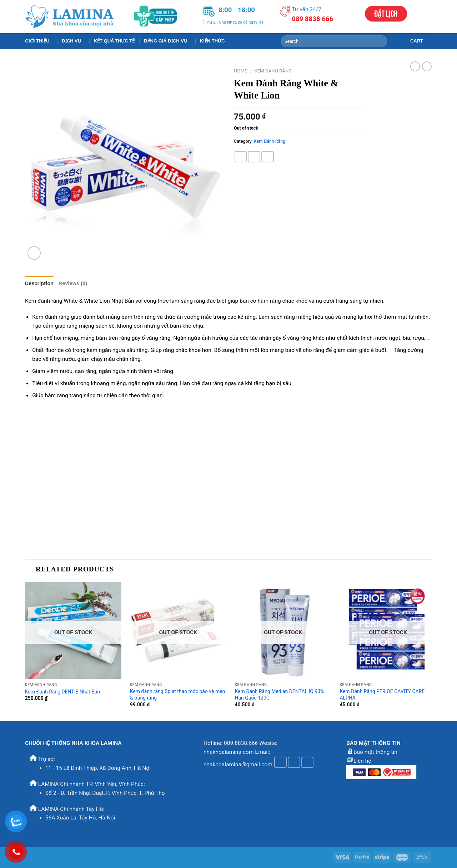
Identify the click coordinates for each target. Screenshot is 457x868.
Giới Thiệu (39, 41)
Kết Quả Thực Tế (114, 41)
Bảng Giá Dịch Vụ (167, 41)
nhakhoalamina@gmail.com (238, 764)
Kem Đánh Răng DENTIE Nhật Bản (62, 692)
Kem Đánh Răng (273, 71)
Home (241, 71)
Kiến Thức (212, 41)
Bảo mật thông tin (375, 752)
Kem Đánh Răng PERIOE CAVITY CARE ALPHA (382, 695)
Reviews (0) (73, 283)
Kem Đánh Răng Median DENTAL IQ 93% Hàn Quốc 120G (280, 695)
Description (39, 283)
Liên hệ (362, 761)
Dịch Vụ (73, 41)
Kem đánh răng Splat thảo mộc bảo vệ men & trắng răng (178, 695)
